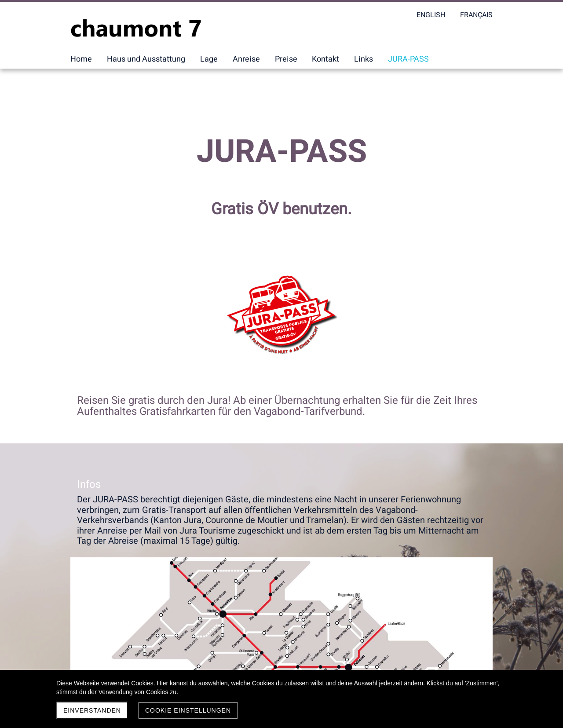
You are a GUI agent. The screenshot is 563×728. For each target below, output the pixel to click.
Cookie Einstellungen (188, 710)
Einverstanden (92, 710)
